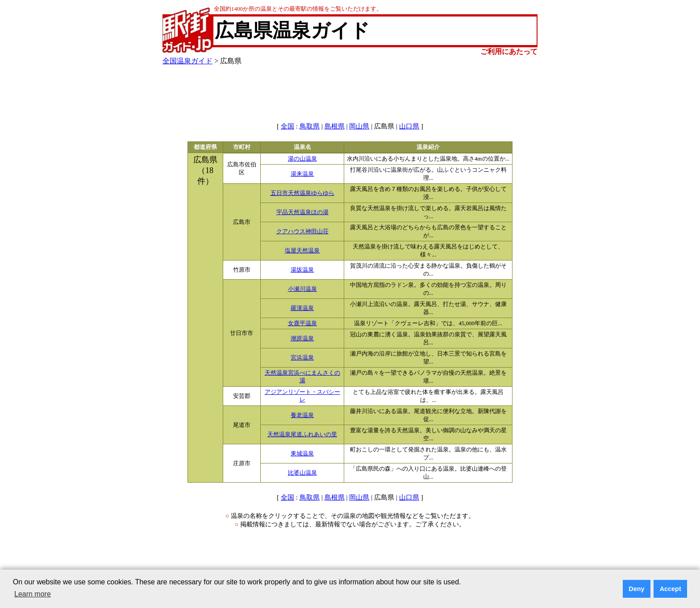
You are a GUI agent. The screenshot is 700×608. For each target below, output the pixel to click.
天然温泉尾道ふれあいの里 (302, 434)
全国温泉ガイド (187, 61)
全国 (287, 126)
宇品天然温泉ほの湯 (302, 212)
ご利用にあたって (509, 52)
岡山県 (359, 126)
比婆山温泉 (302, 473)
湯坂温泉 (302, 270)
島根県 (335, 126)
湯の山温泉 (302, 159)
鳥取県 (310, 126)
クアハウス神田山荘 (302, 232)
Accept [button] (671, 589)
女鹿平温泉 (302, 323)
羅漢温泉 (302, 308)
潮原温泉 (302, 339)
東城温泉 (302, 454)
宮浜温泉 (302, 358)
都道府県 (205, 147)
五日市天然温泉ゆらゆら (302, 193)
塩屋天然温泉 (302, 251)
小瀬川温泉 (302, 289)
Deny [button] (636, 589)
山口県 (409, 126)
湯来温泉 (302, 174)
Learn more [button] (33, 594)
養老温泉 (302, 415)
